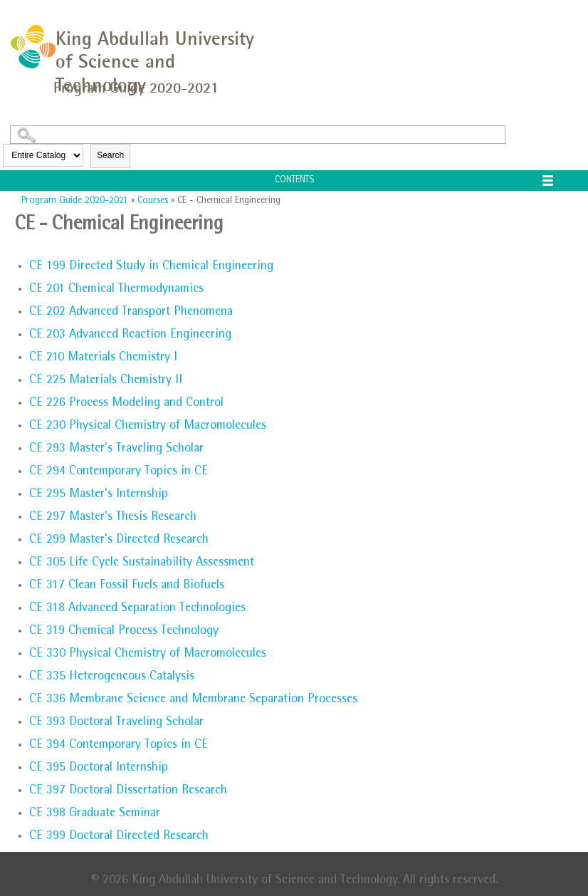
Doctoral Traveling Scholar (116, 723)
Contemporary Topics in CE (119, 472)
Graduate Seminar (95, 814)
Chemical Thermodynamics (116, 290)
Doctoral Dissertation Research (128, 791)
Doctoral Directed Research (119, 837)
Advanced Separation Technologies (137, 609)
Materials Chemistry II (106, 381)
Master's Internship (99, 495)
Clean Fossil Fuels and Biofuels (127, 586)
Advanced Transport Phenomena (131, 313)
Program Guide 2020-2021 (75, 201)
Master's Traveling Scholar (116, 449)
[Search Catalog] (258, 135)
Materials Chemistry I (103, 358)
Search (110, 155)
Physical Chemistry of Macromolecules (148, 427)
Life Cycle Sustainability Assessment (142, 563)
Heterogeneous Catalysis (112, 677)
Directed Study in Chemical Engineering (151, 267)
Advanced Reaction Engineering (130, 335)
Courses (153, 201)
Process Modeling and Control (126, 404)
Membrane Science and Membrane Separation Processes (193, 700)
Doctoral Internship (99, 769)
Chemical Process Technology (124, 632)
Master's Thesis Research (113, 518)
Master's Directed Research (119, 541)
